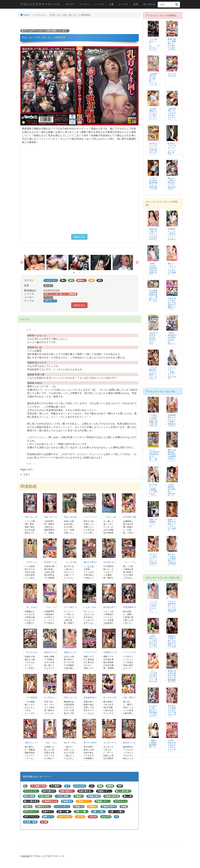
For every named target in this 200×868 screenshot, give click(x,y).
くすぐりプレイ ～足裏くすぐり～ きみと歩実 (172, 374)
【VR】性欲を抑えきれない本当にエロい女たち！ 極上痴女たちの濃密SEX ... (172, 749)
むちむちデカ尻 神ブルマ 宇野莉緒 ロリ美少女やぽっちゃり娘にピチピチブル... (153, 715)
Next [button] (137, 262)
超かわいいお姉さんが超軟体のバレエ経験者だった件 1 (172, 561)
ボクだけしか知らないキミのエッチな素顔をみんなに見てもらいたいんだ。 (153, 563)
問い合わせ (149, 4)
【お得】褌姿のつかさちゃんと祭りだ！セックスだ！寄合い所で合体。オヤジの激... (153, 119)
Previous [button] (22, 262)
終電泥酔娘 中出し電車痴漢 (136, 607)
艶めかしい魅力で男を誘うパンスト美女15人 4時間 (172, 184)
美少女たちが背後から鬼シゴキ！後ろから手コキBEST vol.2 (172, 714)
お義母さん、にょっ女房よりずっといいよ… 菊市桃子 (172, 234)
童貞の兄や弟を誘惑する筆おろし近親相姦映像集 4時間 (172, 678)
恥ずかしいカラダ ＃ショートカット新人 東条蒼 (172, 149)
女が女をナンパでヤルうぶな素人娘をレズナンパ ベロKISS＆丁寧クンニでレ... (153, 154)
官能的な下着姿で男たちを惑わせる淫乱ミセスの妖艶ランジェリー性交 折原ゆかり (172, 646)
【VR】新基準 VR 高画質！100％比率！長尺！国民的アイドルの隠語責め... (172, 495)
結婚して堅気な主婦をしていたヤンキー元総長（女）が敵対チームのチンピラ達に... (172, 530)
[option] (35, 262)
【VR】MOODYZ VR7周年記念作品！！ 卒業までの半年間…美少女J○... (172, 342)
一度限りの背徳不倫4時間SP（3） (153, 744)
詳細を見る (79, 237)
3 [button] (84, 273)
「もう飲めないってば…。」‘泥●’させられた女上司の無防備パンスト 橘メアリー (154, 49)
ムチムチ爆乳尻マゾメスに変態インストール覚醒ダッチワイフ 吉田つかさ (153, 377)
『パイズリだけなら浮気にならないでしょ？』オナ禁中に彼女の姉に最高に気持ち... (153, 611)
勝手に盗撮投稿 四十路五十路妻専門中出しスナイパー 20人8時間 (172, 458)
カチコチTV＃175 (172, 75)
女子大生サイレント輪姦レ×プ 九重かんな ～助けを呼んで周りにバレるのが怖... (153, 495)
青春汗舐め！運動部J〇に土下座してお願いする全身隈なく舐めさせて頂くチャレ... (172, 49)
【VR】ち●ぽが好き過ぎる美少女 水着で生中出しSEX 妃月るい (153, 271)
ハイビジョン (40, 15)
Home (25, 15)
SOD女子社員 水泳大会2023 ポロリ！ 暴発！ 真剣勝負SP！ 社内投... (153, 342)
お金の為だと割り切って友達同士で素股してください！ (172, 305)
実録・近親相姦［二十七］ (153, 523)
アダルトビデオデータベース (40, 4)
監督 (136, 4)
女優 (111, 4)
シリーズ (99, 4)
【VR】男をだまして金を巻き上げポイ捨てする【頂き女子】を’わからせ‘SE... (153, 646)
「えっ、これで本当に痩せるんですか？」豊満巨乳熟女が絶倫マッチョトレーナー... (153, 681)
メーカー (84, 4)
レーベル (124, 4)
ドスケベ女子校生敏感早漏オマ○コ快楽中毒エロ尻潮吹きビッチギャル (153, 186)
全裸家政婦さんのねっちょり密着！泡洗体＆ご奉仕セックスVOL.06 (172, 423)
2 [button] (79, 273)
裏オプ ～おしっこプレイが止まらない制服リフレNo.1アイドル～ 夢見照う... (172, 274)
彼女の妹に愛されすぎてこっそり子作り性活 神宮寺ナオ (153, 236)
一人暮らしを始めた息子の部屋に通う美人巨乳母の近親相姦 (153, 422)
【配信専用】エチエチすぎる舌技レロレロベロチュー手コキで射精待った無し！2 (172, 119)
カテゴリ (70, 4)
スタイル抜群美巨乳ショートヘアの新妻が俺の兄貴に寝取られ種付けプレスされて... (172, 611)
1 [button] (74, 273)
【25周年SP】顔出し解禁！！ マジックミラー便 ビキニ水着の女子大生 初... (153, 83)
